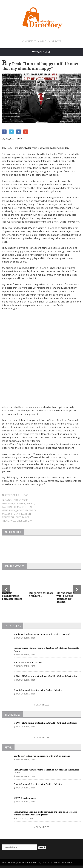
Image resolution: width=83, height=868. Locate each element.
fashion (7, 507)
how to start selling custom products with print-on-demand (42, 634)
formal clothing (23, 507)
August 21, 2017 (13, 139)
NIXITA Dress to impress (25, 798)
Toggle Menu (41, 52)
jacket (20, 510)
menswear (8, 517)
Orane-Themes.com (63, 862)
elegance (20, 503)
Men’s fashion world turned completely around (65, 597)
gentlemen (9, 510)
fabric (30, 503)
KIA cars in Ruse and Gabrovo (28, 662)
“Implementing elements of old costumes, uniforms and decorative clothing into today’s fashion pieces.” (45, 813)
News (25, 495)
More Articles (41, 705)
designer (8, 503)
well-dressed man (22, 521)
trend (6, 521)
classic (24, 500)
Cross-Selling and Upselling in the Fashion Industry (38, 690)
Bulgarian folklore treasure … (41, 594)
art (16, 500)
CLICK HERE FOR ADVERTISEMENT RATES (42, 41)
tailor (26, 517)
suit (18, 517)
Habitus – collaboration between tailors (12, 596)
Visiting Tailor (24, 148)
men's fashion (22, 514)
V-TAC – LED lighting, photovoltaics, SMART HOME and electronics (45, 676)
